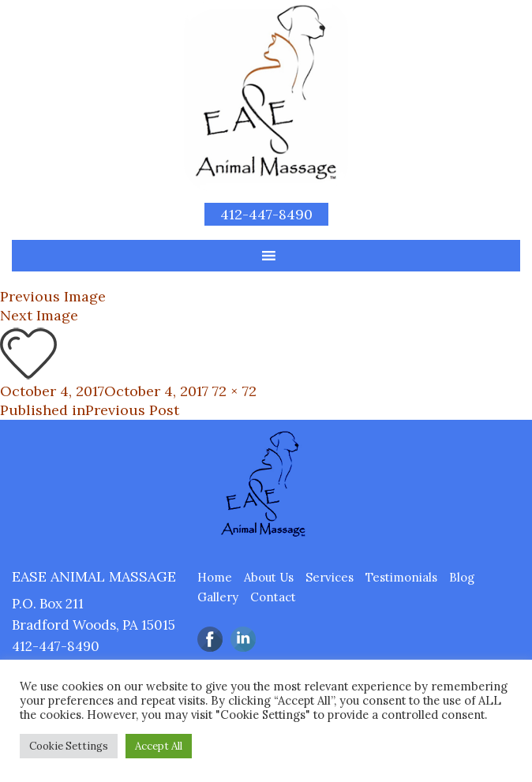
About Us (269, 577)
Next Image (39, 315)
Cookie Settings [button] (69, 746)
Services (330, 577)
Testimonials (401, 577)
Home (215, 577)
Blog (462, 577)
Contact (273, 597)
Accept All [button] (159, 746)
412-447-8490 (266, 214)
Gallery (218, 597)
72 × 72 (234, 391)
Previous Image (53, 296)
